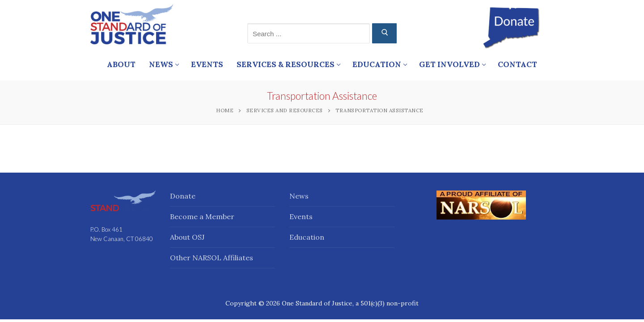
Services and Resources (285, 110)
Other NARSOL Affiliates (212, 258)
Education (307, 237)
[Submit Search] (384, 33)
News (299, 196)
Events (301, 216)
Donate (183, 196)
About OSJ (187, 237)
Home (225, 110)
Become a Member (202, 216)
